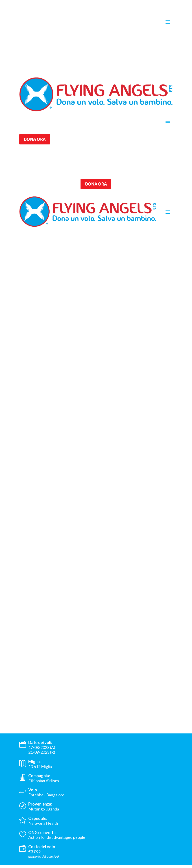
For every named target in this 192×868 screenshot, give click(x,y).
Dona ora (35, 139)
